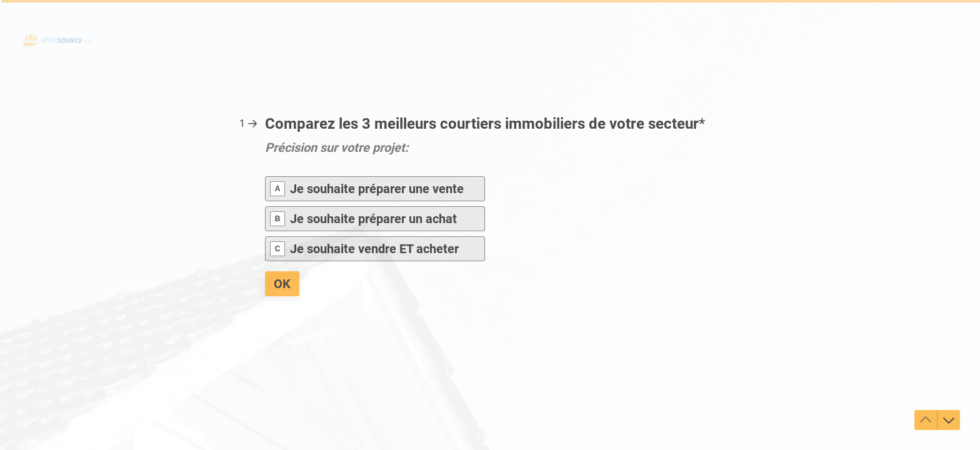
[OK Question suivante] (282, 284)
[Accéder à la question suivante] (949, 420)
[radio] (375, 189)
